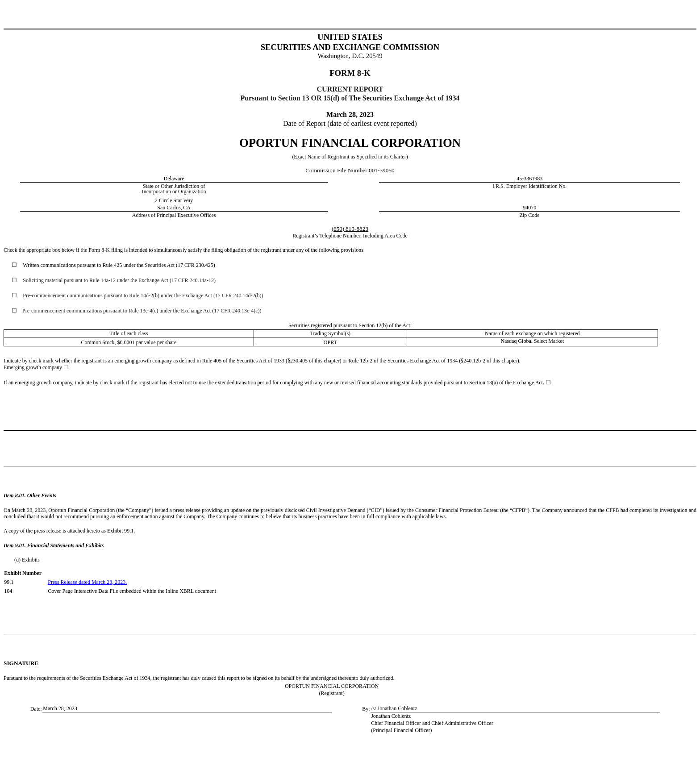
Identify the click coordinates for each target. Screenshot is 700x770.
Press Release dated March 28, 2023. (87, 582)
